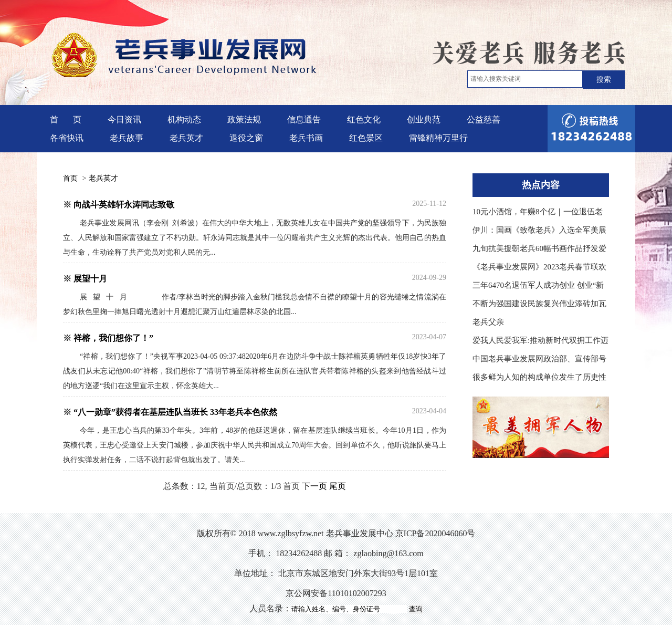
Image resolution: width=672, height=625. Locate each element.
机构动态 (184, 119)
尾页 (338, 486)
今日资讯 (124, 119)
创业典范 (424, 119)
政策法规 (244, 119)
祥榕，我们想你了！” (113, 338)
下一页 (314, 486)
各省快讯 (67, 138)
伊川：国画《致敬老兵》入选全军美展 (539, 230)
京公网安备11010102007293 (336, 593)
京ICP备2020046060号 (435, 533)
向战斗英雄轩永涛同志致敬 (124, 205)
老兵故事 (127, 138)
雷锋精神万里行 (438, 138)
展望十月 (90, 279)
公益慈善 (484, 119)
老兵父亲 (488, 322)
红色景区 (366, 138)
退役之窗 (246, 138)
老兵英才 (186, 138)
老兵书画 (306, 138)
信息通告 (304, 119)
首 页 (66, 119)
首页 (70, 178)
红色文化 (364, 119)
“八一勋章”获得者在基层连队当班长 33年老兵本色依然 (175, 412)
